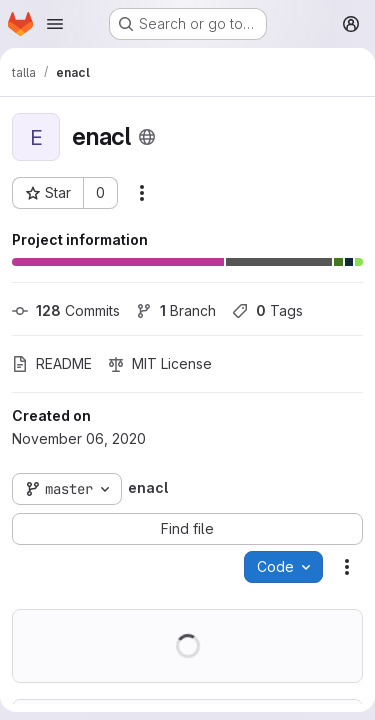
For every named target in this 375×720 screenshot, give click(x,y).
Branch (176, 310)
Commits (66, 310)
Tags (267, 310)
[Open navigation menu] (55, 24)
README (52, 363)
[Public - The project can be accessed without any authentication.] (147, 137)
